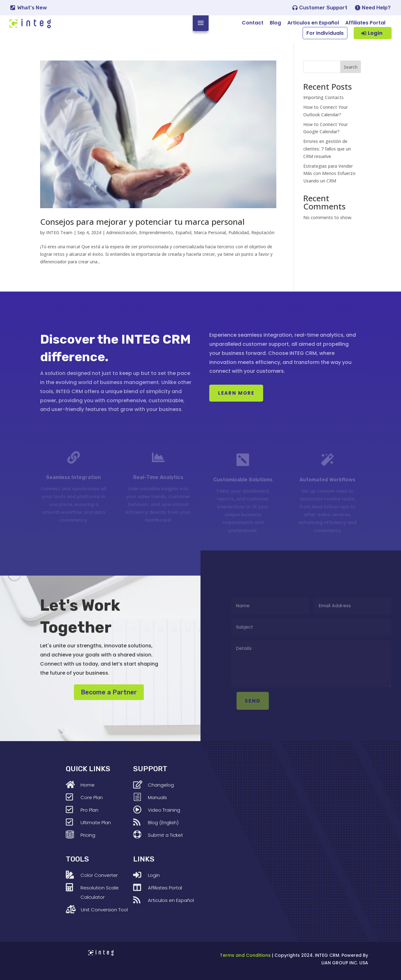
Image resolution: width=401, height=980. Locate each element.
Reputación (263, 232)
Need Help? (376, 8)
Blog (275, 23)
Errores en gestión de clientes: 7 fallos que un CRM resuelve (327, 149)
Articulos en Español (313, 23)
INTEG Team (59, 232)
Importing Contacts (323, 97)
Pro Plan (89, 810)
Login (375, 33)
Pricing (88, 835)
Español (183, 232)
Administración (121, 232)
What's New (32, 8)
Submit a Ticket (165, 835)
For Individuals (325, 33)
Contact (253, 23)
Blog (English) (163, 822)
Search (351, 67)
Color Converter (99, 875)
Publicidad (239, 232)
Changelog (161, 785)
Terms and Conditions (245, 955)
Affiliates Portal (365, 23)
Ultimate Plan (96, 822)
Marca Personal (210, 232)
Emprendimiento (156, 232)
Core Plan (92, 797)
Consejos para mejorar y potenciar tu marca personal (142, 222)
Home (88, 785)
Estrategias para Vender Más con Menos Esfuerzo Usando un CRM (329, 174)
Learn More (236, 393)
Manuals (157, 797)
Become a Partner (109, 692)
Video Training (164, 810)
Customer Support (323, 8)
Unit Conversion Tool (104, 910)
